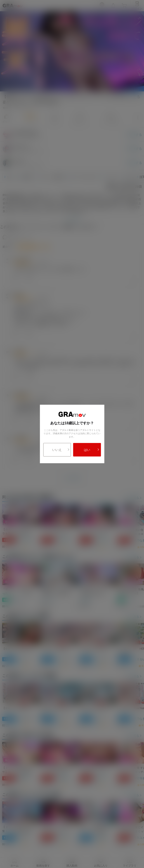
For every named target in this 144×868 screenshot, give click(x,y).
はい (92, 450)
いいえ (61, 450)
